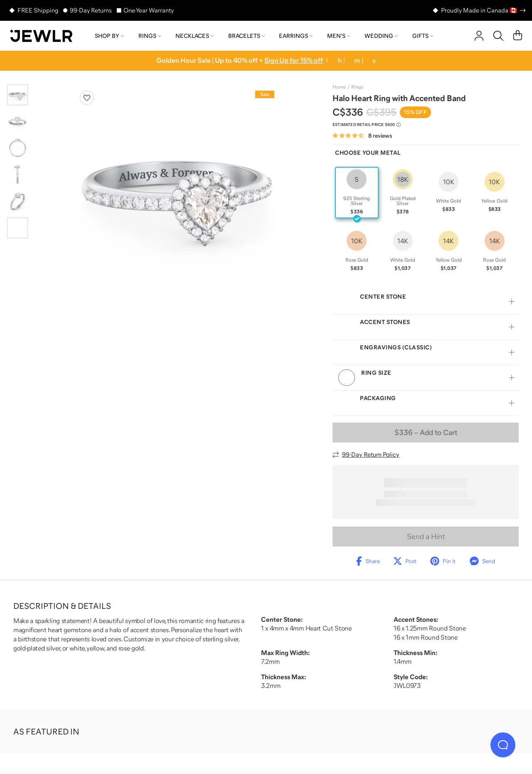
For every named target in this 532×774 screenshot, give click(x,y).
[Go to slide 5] (17, 201)
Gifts (423, 36)
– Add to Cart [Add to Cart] (426, 433)
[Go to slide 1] (17, 95)
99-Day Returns (91, 10)
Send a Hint (426, 537)
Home (339, 87)
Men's (339, 36)
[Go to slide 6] (17, 228)
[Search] (498, 36)
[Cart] (518, 36)
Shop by (109, 36)
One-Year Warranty (149, 10)
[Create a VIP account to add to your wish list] (87, 98)
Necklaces (195, 36)
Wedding (381, 36)
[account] (479, 36)
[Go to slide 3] (17, 148)
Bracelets (246, 36)
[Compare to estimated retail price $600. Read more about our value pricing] (367, 125)
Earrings (296, 36)
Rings (150, 36)
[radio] (357, 193)
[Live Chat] (503, 745)
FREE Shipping (38, 10)
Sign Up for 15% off (294, 61)
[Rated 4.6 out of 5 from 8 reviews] (362, 136)
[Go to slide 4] (17, 175)
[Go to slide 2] (17, 121)
